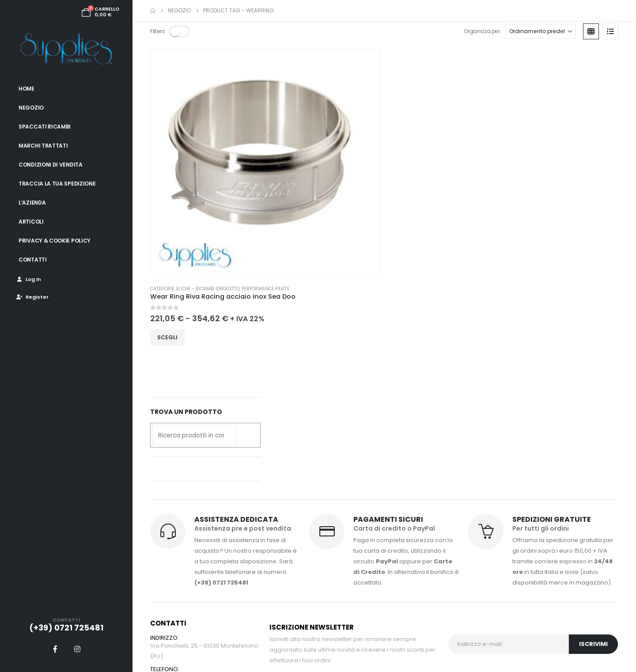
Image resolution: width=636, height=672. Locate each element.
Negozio (31, 108)
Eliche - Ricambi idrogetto (208, 146)
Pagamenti (360, 468)
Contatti (33, 260)
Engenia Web (269, 639)
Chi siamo (433, 468)
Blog (425, 478)
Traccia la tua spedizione (57, 184)
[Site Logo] (66, 49)
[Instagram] (77, 649)
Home (26, 89)
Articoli (31, 222)
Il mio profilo (287, 468)
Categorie (162, 146)
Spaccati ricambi (45, 127)
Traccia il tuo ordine (372, 478)
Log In (28, 279)
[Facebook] (55, 649)
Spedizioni (284, 489)
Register (32, 297)
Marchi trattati (43, 146)
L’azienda (32, 203)
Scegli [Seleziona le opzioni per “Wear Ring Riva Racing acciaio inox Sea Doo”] (167, 202)
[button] (180, 31)
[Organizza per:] (541, 31)
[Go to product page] (193, 91)
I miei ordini (286, 478)
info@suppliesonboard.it (185, 448)
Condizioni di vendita (51, 165)
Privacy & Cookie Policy (55, 241)
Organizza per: (481, 31)
